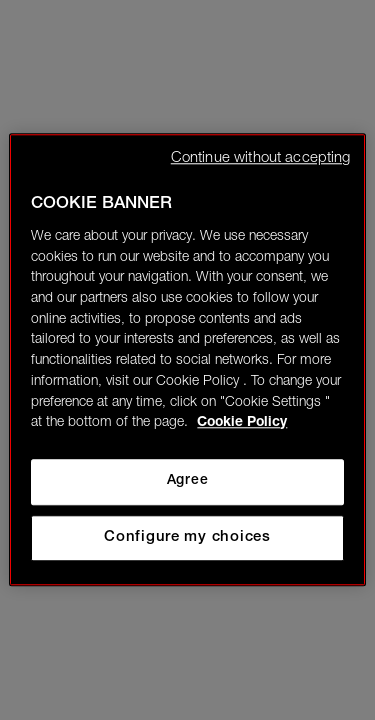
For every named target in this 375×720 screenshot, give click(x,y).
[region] (187, 359)
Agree (187, 481)
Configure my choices (187, 537)
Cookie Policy (242, 424)
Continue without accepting (261, 158)
